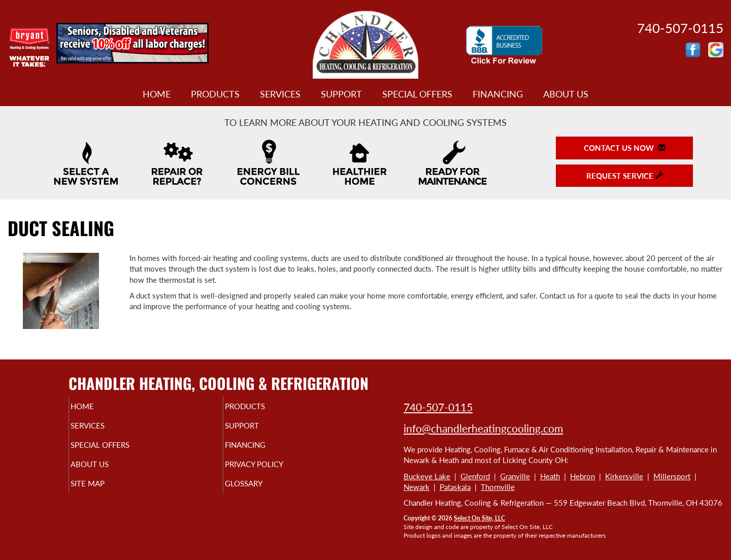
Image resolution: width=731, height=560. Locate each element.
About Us (566, 94)
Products (215, 94)
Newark (417, 487)
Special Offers (417, 94)
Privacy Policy (274, 471)
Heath (550, 476)
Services (280, 94)
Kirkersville (624, 476)
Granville (515, 476)
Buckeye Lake (427, 476)
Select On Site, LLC (479, 518)
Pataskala (455, 487)
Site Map (105, 492)
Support (341, 94)
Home (157, 94)
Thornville (498, 487)
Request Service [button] (625, 176)
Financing (498, 94)
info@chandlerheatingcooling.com (483, 428)
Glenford (475, 476)
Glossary (261, 492)
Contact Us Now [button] (625, 148)
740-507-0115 (438, 407)
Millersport (672, 476)
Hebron (583, 476)
